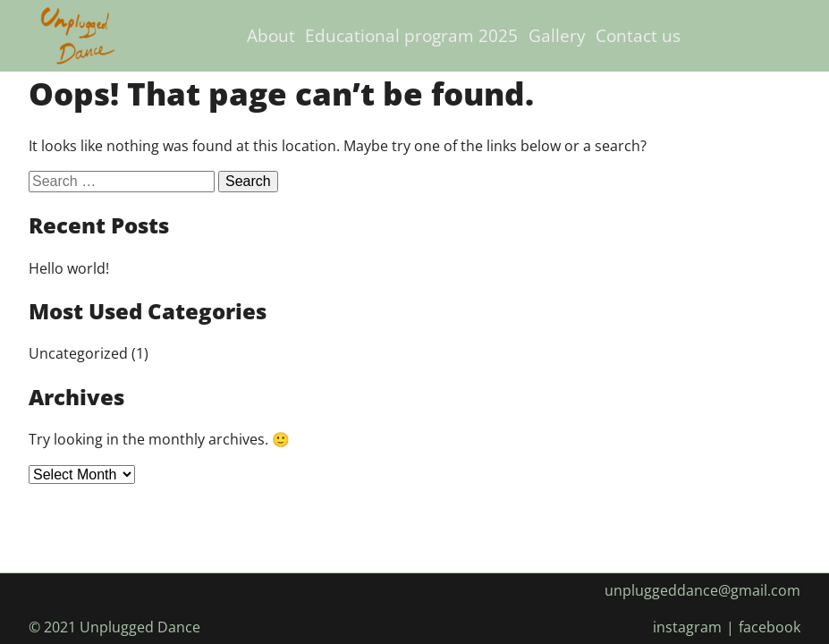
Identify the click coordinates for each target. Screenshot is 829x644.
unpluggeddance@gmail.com (702, 590)
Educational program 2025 (411, 35)
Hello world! (69, 268)
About (271, 35)
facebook (770, 627)
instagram (687, 627)
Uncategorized (78, 353)
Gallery (557, 35)
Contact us (638, 35)
